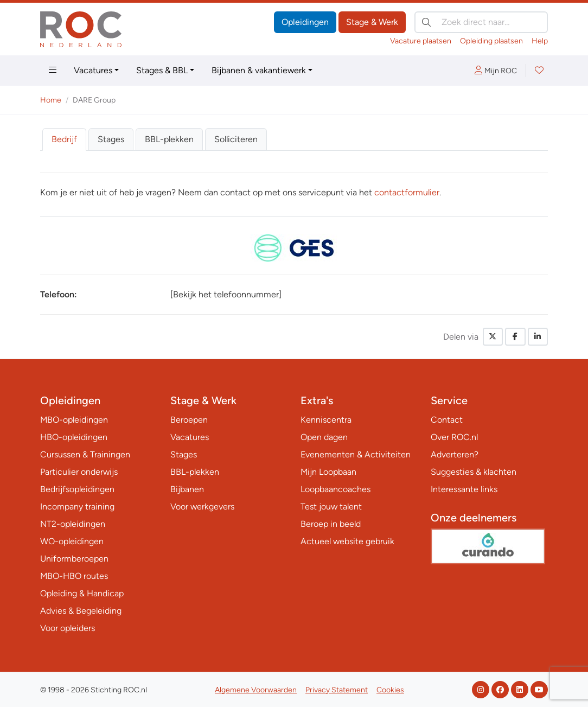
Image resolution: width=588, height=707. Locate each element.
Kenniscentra (326, 420)
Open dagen (324, 437)
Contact (447, 420)
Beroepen (189, 420)
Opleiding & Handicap (82, 593)
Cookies (390, 690)
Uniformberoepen (74, 559)
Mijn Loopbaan (328, 472)
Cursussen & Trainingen (85, 454)
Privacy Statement (337, 690)
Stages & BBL (162, 70)
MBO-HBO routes (74, 576)
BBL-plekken (169, 139)
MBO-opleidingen (74, 420)
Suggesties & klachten (474, 472)
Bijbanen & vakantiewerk (259, 70)
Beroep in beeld (331, 524)
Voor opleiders (68, 628)
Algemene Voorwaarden (256, 690)
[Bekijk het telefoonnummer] (226, 294)
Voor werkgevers (202, 507)
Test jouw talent (331, 507)
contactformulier (407, 192)
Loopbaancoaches (335, 489)
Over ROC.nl (454, 437)
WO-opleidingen (72, 541)
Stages (111, 139)
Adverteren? (455, 454)
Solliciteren (236, 139)
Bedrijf (64, 139)
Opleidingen (305, 22)
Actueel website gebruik (347, 541)
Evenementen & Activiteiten (356, 454)
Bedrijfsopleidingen (77, 489)
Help (540, 41)
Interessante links (464, 489)
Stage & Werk (372, 22)
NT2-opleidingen (73, 524)
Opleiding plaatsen (491, 41)
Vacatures (93, 70)
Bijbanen (187, 489)
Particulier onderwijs (79, 472)
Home (51, 100)
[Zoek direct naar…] (481, 22)
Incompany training (77, 507)
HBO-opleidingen (74, 437)
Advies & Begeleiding (81, 611)
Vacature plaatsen (421, 41)
